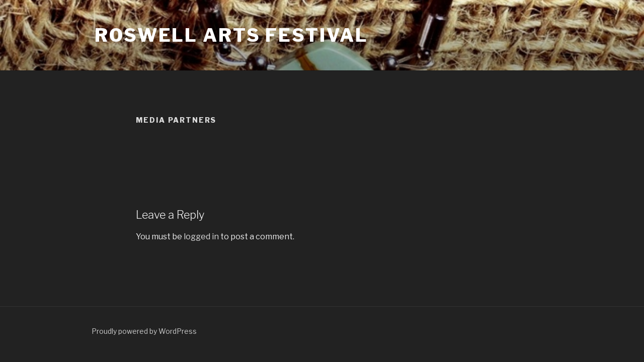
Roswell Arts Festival (231, 35)
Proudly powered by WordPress (144, 331)
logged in (201, 237)
